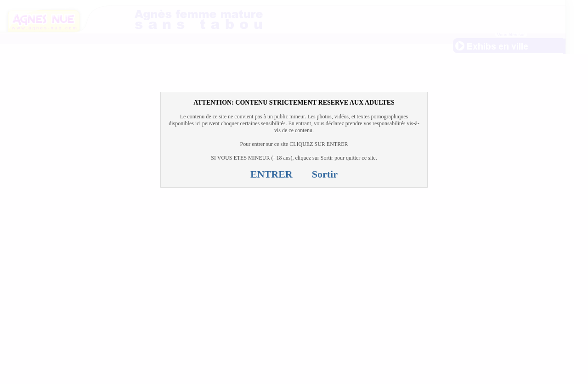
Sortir (325, 174)
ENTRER (271, 174)
